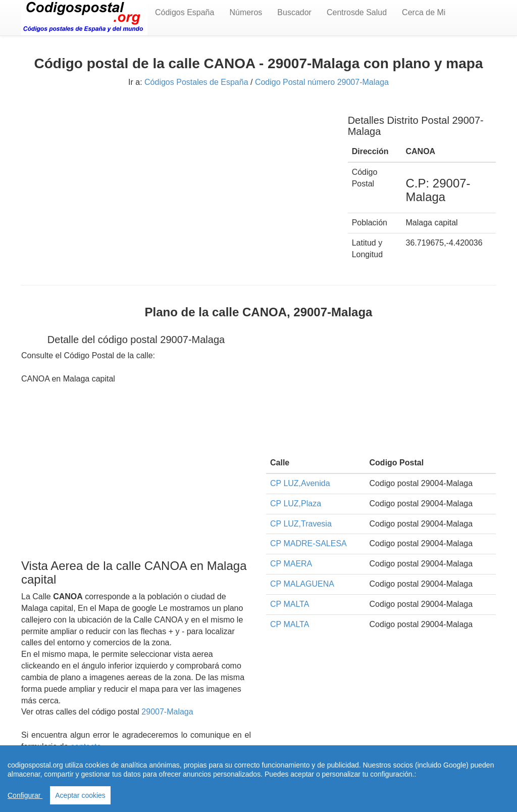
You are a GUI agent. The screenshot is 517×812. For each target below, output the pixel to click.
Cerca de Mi (424, 12)
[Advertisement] (177, 175)
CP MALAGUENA (302, 584)
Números (246, 12)
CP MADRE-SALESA (308, 543)
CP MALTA (290, 604)
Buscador (294, 12)
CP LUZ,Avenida (300, 483)
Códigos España (185, 12)
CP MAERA (291, 564)
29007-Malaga (167, 712)
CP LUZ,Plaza (296, 504)
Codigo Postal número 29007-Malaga (322, 82)
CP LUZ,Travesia (301, 524)
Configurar (25, 795)
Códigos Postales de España (196, 82)
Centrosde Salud (357, 12)
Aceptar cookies (80, 795)
